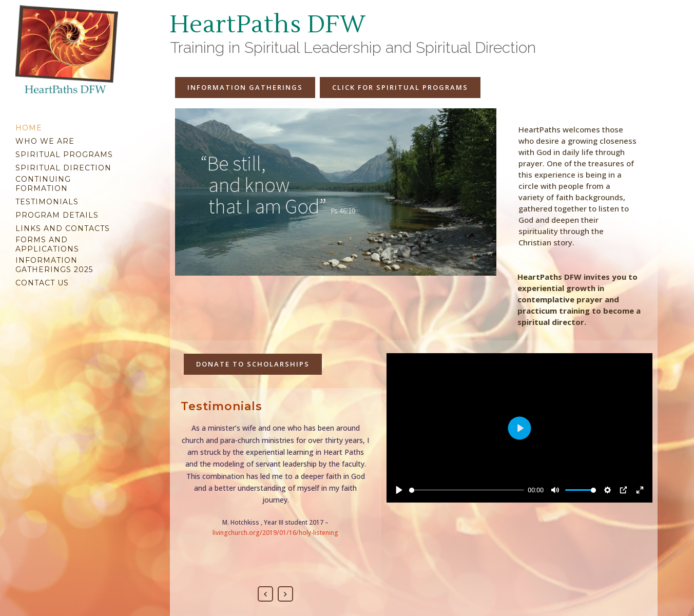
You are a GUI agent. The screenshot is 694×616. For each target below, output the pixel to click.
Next (285, 594)
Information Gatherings (245, 87)
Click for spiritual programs (400, 87)
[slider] (467, 490)
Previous (265, 594)
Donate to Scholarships (253, 364)
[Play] (399, 490)
